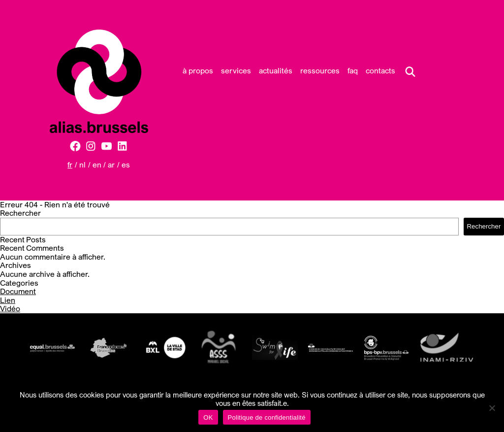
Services (236, 70)
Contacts (380, 70)
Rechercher (20, 213)
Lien (8, 300)
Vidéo (10, 308)
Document (18, 291)
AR (111, 165)
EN (97, 165)
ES (126, 165)
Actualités (276, 70)
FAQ (353, 70)
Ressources (320, 70)
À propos (198, 70)
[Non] (492, 408)
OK (208, 417)
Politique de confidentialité (267, 417)
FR (70, 165)
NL (82, 165)
